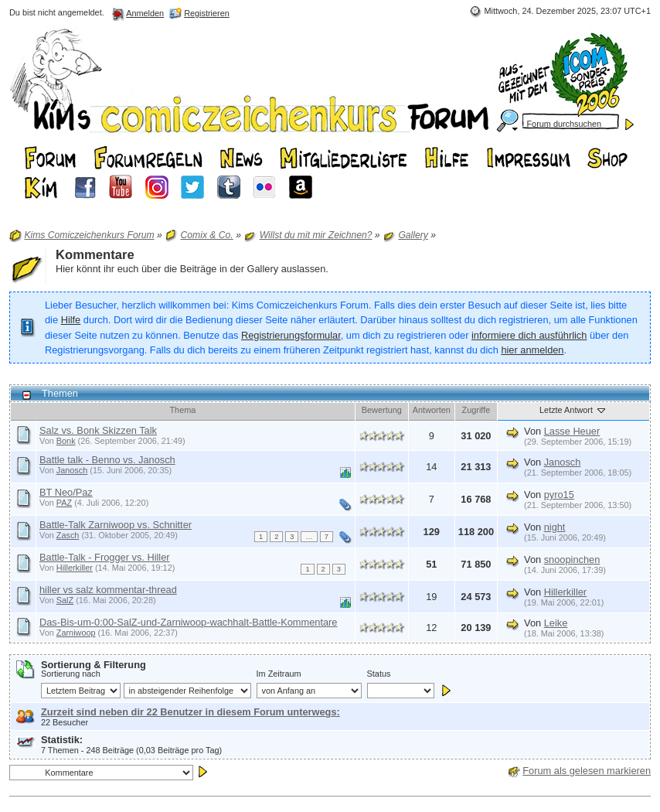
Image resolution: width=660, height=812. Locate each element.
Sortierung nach (71, 674)
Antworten (432, 410)
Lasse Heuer (572, 431)
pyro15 (559, 495)
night (555, 527)
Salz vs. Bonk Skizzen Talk (98, 430)
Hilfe (71, 320)
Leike (556, 623)
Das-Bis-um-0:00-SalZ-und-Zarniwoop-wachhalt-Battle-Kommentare (188, 622)
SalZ (65, 600)
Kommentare (95, 255)
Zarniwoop (76, 633)
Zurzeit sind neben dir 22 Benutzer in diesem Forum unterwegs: (191, 712)
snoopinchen (572, 560)
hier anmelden (532, 350)
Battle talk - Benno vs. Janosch (107, 460)
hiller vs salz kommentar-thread (108, 590)
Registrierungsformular (291, 335)
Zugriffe (476, 410)
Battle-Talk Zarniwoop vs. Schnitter (116, 525)
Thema (182, 410)
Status (379, 674)
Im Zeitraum (279, 674)
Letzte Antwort (573, 410)
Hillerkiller (75, 568)
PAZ (64, 503)
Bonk (66, 441)
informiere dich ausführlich (529, 335)
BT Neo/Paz (66, 492)
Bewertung (382, 410)
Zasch (68, 535)
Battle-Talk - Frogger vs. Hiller (105, 557)
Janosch (72, 470)
